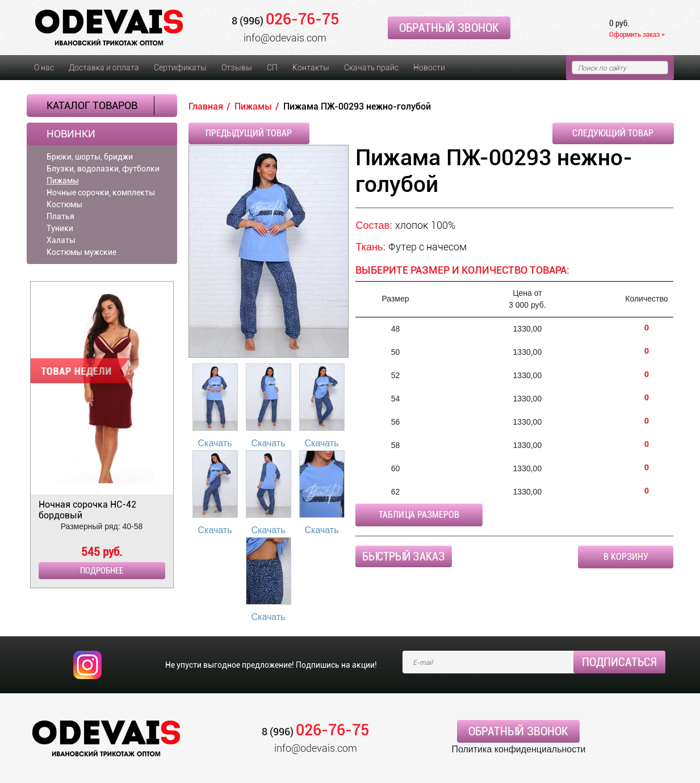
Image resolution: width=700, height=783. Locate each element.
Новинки (71, 134)
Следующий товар (613, 133)
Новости (429, 68)
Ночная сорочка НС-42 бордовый (87, 510)
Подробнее (102, 571)
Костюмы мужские (81, 252)
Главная (206, 106)
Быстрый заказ (404, 556)
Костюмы (64, 204)
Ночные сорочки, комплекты (101, 192)
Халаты (61, 240)
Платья (60, 216)
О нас (44, 68)
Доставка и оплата (104, 68)
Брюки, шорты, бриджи (90, 157)
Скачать (215, 443)
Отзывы (237, 68)
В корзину (626, 557)
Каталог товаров (92, 105)
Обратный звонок (449, 28)
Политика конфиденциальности (518, 749)
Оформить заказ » (637, 34)
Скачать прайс (371, 68)
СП (272, 68)
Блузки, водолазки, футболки (103, 169)
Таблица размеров (419, 515)
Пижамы (63, 181)
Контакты (311, 68)
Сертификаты (180, 68)
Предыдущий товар (249, 133)
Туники (60, 228)
